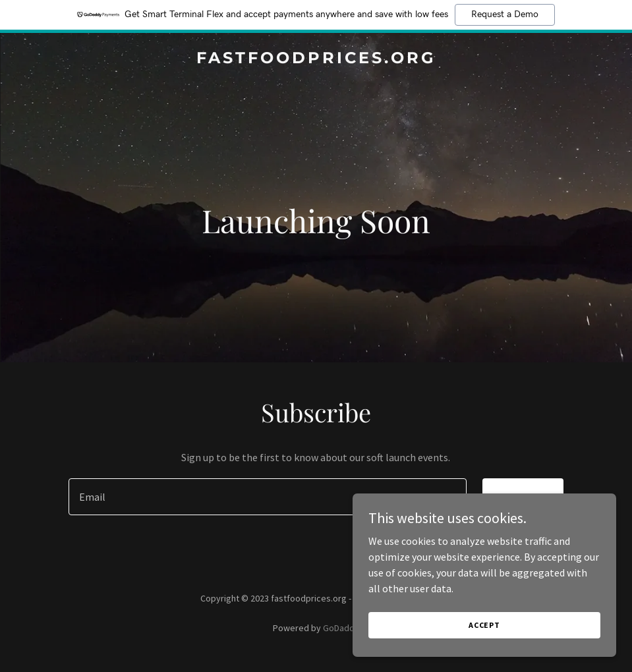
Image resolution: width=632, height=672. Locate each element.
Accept (484, 625)
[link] (316, 59)
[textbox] (268, 497)
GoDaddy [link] (341, 628)
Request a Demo (505, 14)
